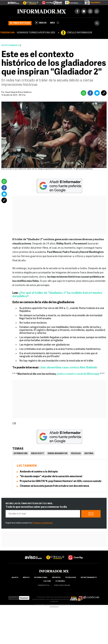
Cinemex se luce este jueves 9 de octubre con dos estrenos (54, 486)
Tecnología (71, 578)
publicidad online (62, 585)
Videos (41, 23)
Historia (89, 454)
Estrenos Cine (21, 454)
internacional (41, 578)
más (55, 23)
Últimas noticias (20, 23)
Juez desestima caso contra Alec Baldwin (68, 368)
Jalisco (15, 578)
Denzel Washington (58, 454)
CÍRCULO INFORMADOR (79, 33)
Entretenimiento (11, 45)
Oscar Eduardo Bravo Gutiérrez (18, 92)
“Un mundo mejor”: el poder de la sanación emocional (51, 477)
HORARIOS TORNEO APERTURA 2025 (36, 33)
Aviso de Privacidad (42, 605)
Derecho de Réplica (57, 605)
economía (60, 581)
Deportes (56, 578)
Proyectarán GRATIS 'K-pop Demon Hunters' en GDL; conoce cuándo (61, 481)
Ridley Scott (38, 454)
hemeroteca (44, 585)
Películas (76, 454)
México (26, 578)
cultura (47, 581)
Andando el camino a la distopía (39, 472)
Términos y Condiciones (42, 523)
